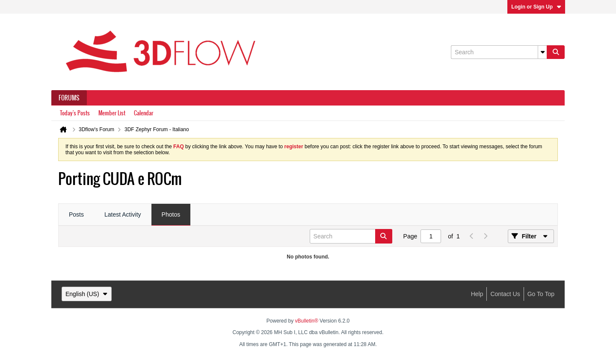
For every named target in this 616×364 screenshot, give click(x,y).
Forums (69, 98)
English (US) (87, 294)
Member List (112, 113)
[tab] (76, 215)
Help (477, 294)
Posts (76, 214)
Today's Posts (75, 113)
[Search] (499, 52)
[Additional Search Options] (542, 52)
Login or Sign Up (536, 7)
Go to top (541, 294)
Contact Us (505, 294)
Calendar (144, 113)
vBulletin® (307, 321)
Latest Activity (123, 214)
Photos (171, 214)
